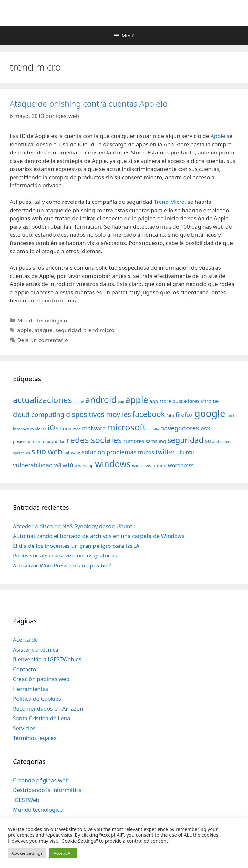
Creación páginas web (41, 679)
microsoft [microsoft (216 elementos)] (127, 427)
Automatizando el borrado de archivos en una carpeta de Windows (99, 536)
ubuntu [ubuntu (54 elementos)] (185, 452)
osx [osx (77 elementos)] (205, 428)
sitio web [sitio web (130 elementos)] (47, 452)
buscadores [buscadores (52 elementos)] (186, 401)
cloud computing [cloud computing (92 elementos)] (39, 414)
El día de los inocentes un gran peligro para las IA (76, 546)
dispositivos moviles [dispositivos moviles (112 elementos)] (98, 414)
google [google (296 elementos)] (210, 413)
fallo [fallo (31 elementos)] (170, 415)
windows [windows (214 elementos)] (113, 464)
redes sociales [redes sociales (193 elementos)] (94, 440)
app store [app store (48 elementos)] (160, 401)
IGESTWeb (26, 800)
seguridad (68, 330)
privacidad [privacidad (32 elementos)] (56, 441)
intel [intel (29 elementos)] (230, 415)
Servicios (24, 728)
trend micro (99, 330)
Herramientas (31, 689)
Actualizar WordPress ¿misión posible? (62, 565)
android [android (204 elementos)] (101, 400)
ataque (44, 330)
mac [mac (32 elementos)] (77, 429)
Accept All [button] (63, 853)
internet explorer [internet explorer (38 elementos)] (30, 429)
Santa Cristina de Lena (42, 718)
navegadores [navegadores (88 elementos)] (180, 428)
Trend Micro (169, 202)
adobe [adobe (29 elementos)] (79, 402)
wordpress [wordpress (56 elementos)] (181, 465)
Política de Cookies (37, 699)
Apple (218, 136)
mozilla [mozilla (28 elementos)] (153, 429)
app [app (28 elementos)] (121, 402)
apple (24, 330)
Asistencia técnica (36, 650)
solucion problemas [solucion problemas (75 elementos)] (109, 452)
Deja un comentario (43, 340)
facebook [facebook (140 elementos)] (149, 414)
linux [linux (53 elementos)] (66, 429)
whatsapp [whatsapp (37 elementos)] (84, 466)
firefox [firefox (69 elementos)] (184, 415)
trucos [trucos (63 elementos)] (146, 452)
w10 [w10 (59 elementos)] (68, 465)
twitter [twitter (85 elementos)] (165, 452)
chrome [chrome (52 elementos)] (210, 401)
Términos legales (35, 738)
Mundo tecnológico (42, 320)
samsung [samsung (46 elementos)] (156, 441)
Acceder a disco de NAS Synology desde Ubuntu (74, 526)
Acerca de (25, 640)
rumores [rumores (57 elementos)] (134, 441)
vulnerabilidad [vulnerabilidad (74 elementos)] (33, 465)
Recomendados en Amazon (48, 709)
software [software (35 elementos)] (72, 453)
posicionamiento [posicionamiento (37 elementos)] (29, 441)
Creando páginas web (41, 780)
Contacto (25, 669)
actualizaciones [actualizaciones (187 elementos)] (42, 400)
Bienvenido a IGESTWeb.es (47, 659)
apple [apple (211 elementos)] (137, 400)
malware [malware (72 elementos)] (94, 428)
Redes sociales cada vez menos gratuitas (65, 555)
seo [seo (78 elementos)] (210, 441)
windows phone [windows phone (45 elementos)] (149, 465)
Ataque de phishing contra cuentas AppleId (89, 104)
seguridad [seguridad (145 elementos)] (185, 440)
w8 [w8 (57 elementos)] (58, 465)
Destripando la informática (47, 790)
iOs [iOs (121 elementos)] (53, 428)
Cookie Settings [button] (27, 853)
